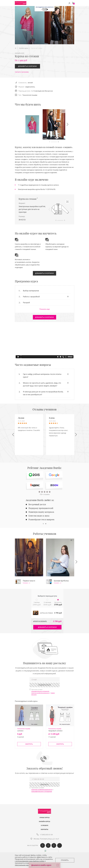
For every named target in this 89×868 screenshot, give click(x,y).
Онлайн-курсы (44, 821)
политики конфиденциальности (40, 693)
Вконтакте (43, 845)
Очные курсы (45, 818)
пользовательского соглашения (40, 691)
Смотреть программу (22, 72)
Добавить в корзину (28, 66)
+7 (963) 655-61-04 (46, 835)
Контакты (44, 829)
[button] (67, 124)
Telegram (54, 845)
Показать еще (45, 309)
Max (60, 845)
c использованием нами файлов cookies (30, 861)
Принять (65, 860)
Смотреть (26, 583)
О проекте (45, 825)
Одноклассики (48, 845)
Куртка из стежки (28, 199)
